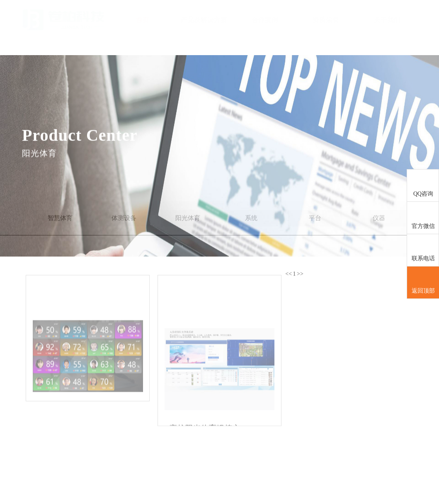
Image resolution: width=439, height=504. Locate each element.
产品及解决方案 (204, 20)
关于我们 (387, 20)
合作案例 (265, 20)
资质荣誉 (326, 20)
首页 (143, 20)
